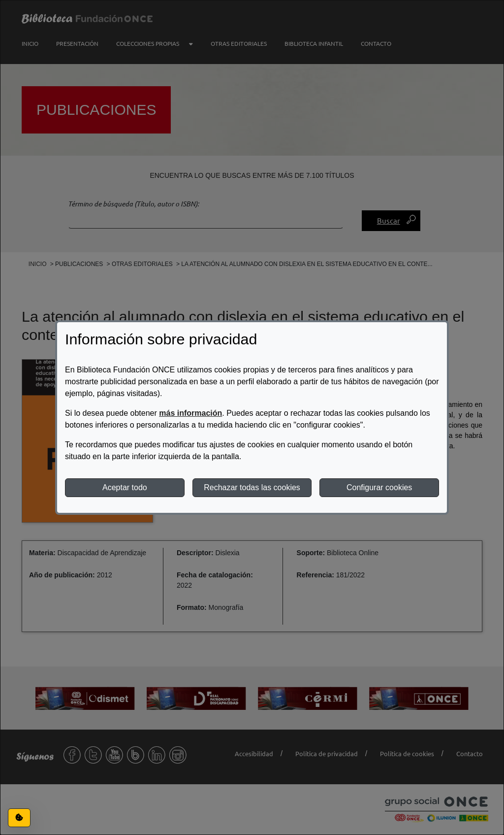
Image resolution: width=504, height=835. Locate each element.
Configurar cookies (379, 487)
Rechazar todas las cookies (252, 487)
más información (190, 413)
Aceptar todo (125, 487)
